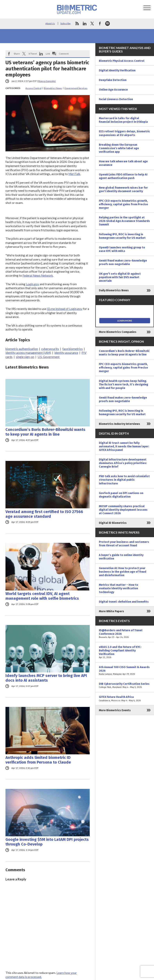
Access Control (33, 88)
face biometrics (73, 349)
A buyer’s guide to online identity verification (121, 557)
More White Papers (111, 611)
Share (17, 54)
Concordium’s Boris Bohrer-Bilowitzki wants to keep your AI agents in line (45, 432)
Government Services (76, 88)
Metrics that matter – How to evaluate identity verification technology (119, 588)
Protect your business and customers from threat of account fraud (124, 544)
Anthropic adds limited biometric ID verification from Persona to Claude (38, 760)
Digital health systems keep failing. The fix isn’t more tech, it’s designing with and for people (124, 384)
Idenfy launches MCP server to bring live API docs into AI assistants (46, 678)
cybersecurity (50, 349)
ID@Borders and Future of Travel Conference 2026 (125, 634)
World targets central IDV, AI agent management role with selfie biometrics (42, 596)
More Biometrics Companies (118, 332)
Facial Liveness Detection (116, 99)
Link (48, 54)
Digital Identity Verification (117, 70)
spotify (107, 24)
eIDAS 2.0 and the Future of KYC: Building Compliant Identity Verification (125, 652)
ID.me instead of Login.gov (65, 309)
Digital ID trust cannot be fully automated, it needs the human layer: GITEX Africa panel (124, 446)
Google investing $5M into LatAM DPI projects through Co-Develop (47, 842)
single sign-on (25, 357)
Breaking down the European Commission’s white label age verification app (119, 148)
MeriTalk (74, 174)
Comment (64, 54)
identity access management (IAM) (28, 353)
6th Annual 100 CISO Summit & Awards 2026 (125, 671)
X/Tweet (33, 54)
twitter (92, 24)
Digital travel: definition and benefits (124, 602)
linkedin (85, 24)
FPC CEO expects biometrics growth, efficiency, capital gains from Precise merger (123, 204)
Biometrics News (53, 88)
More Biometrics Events (115, 710)
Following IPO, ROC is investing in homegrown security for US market (122, 236)
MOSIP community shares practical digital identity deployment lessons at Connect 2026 (123, 510)
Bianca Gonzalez (47, 81)
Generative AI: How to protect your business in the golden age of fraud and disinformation (123, 572)
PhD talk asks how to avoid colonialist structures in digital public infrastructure (124, 480)
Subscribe (65, 23)
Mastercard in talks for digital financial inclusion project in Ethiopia (123, 120)
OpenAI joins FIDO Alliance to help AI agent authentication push (123, 176)
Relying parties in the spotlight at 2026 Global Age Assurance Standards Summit (124, 221)
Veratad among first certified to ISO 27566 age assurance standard (44, 514)
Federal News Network (38, 275)
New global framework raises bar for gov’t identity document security (123, 189)
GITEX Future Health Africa (125, 699)
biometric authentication (22, 349)
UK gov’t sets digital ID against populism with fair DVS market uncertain (120, 277)
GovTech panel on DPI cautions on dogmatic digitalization (121, 495)
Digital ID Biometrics (113, 523)
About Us (50, 23)
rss (77, 24)
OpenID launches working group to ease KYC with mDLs (122, 249)
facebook (100, 24)
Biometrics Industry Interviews (120, 424)
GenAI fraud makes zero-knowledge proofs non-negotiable (123, 262)
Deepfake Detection (113, 80)
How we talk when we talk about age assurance (123, 163)
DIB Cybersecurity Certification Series (125, 686)
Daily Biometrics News (114, 290)
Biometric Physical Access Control (122, 61)
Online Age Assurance (113, 90)
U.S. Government (49, 357)
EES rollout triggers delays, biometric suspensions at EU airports (124, 133)
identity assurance (66, 353)
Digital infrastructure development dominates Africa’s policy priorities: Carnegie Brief (123, 463)
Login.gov (33, 284)
